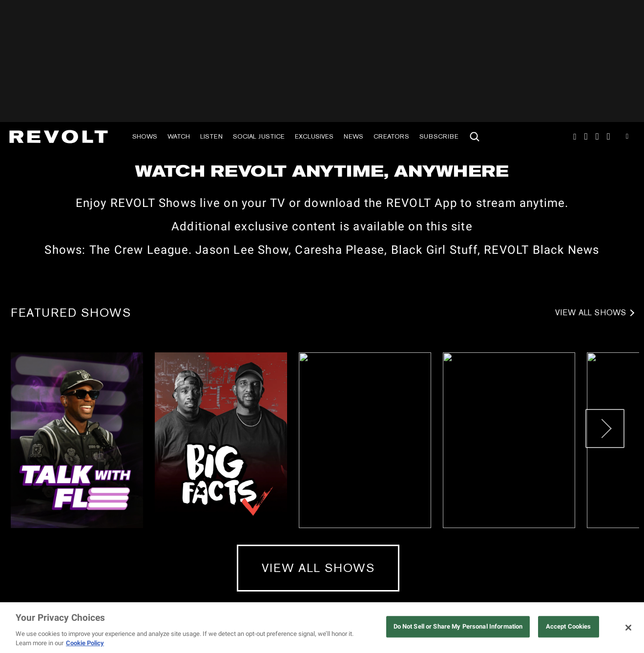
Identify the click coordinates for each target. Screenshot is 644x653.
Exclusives (314, 136)
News (353, 136)
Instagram (575, 137)
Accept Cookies (569, 627)
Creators (391, 136)
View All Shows (591, 313)
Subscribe (439, 136)
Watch (179, 136)
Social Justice (259, 136)
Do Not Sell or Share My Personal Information (458, 627)
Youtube (627, 138)
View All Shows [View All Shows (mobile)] (318, 568)
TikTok (586, 137)
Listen (211, 136)
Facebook (609, 137)
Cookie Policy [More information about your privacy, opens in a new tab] (85, 643)
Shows (145, 136)
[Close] (628, 628)
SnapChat (597, 137)
